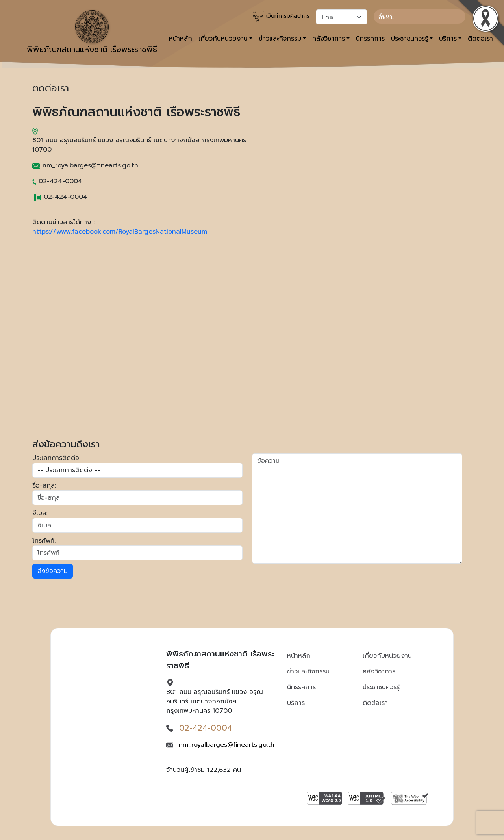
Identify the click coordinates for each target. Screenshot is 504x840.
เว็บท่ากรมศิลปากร (281, 16)
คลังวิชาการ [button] (329, 39)
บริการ (296, 703)
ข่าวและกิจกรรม (308, 671)
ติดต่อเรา (375, 703)
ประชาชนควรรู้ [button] (409, 39)
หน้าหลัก (181, 39)
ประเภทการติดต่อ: (56, 458)
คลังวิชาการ (379, 671)
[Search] (420, 17)
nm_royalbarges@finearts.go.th (227, 745)
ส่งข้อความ (53, 571)
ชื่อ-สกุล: (44, 486)
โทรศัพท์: (44, 541)
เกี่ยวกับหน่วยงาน (387, 656)
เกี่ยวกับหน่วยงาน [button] (223, 39)
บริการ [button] (448, 39)
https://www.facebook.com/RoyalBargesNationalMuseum (120, 232)
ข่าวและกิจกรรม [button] (280, 39)
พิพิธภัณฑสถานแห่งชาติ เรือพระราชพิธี (92, 33)
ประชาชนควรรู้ (381, 687)
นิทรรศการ (370, 39)
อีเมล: (40, 513)
